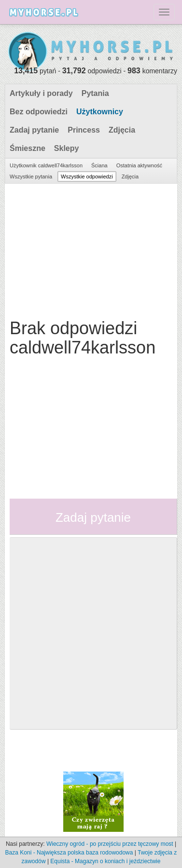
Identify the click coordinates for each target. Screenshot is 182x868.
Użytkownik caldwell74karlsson (46, 165)
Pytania (95, 93)
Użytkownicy (100, 112)
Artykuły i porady (41, 93)
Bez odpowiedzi (39, 112)
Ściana (99, 165)
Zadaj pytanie (34, 130)
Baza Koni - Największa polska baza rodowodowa (69, 853)
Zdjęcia (122, 130)
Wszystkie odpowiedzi (87, 176)
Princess (84, 130)
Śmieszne (28, 148)
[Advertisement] (90, 249)
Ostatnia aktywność (139, 165)
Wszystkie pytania (31, 176)
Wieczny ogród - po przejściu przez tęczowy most (110, 844)
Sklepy (67, 148)
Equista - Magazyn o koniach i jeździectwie (105, 861)
